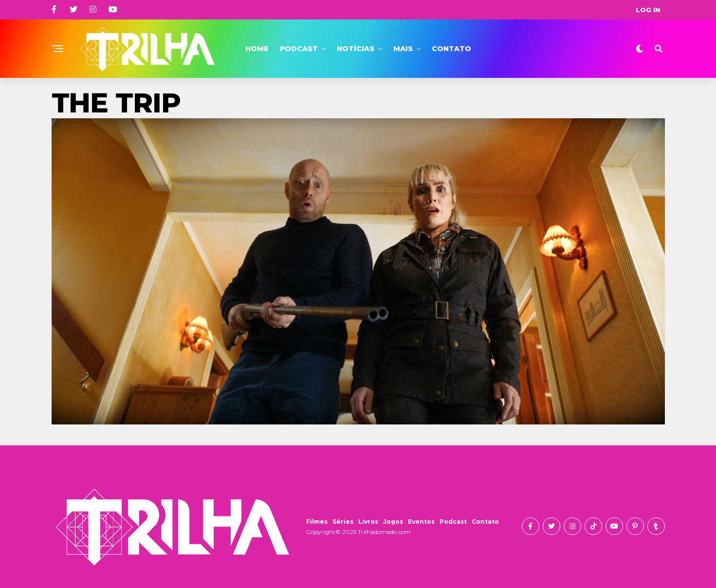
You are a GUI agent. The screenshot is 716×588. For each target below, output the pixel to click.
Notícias (356, 49)
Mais (403, 49)
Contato (451, 49)
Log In (648, 10)
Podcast (299, 49)
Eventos (421, 522)
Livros (368, 522)
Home (257, 49)
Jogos (393, 522)
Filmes (317, 522)
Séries (343, 522)
